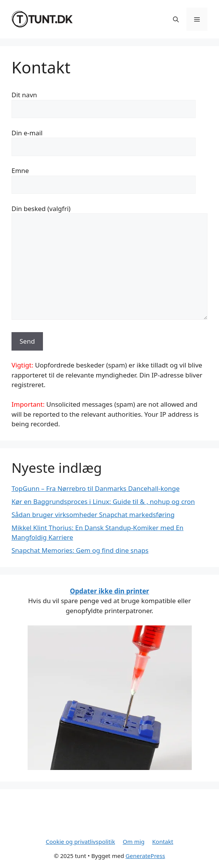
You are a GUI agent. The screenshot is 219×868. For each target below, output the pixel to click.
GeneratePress (145, 856)
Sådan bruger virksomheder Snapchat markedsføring (93, 515)
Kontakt (163, 841)
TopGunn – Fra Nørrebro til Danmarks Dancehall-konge (96, 488)
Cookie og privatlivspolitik (80, 841)
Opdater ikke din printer (109, 591)
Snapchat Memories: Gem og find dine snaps (80, 550)
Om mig (134, 841)
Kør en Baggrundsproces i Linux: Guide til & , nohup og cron (103, 501)
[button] (176, 19)
